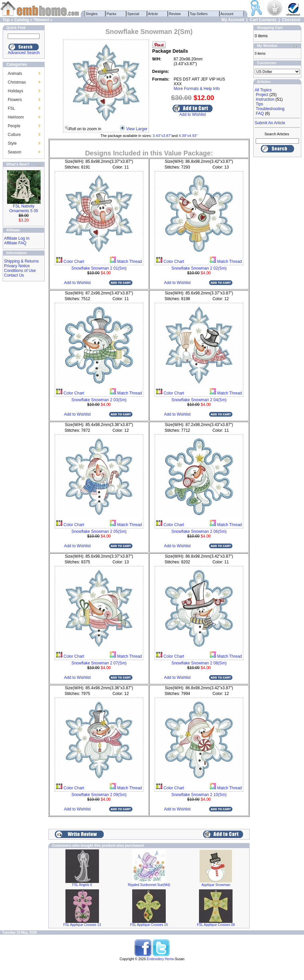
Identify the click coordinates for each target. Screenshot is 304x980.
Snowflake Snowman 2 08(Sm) (199, 663)
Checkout (291, 20)
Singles (92, 14)
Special (133, 14)
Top (6, 20)
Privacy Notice (17, 266)
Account (227, 14)
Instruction (265, 99)
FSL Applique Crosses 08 (216, 925)
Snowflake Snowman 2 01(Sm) (99, 268)
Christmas (17, 82)
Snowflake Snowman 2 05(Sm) (99, 531)
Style (12, 143)
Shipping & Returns (21, 261)
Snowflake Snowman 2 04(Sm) (199, 400)
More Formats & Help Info (197, 89)
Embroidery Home (160, 959)
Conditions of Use (20, 271)
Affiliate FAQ (15, 243)
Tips (259, 104)
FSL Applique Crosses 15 (149, 925)
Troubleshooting (270, 109)
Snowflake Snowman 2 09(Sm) (99, 795)
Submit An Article (270, 123)
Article (153, 14)
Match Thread (129, 262)
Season (15, 152)
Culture (14, 135)
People (14, 126)
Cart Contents (263, 20)
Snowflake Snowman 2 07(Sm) (99, 663)
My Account (233, 20)
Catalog (21, 20)
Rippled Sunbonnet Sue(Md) (149, 885)
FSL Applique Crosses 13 (82, 925)
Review (175, 14)
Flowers (15, 100)
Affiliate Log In (17, 238)
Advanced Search (24, 53)
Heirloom (16, 117)
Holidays (15, 91)
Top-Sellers (199, 14)
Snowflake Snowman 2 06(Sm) (199, 531)
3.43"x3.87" (162, 136)
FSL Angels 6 (82, 885)
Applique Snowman (216, 885)
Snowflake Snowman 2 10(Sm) (199, 795)
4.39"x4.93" (188, 136)
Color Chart (73, 262)
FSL (11, 108)
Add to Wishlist (192, 114)
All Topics (263, 90)
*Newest (41, 20)
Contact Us (14, 275)
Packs (112, 14)
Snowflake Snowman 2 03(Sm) (99, 400)
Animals (15, 74)
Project (262, 95)
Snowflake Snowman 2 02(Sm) (199, 268)
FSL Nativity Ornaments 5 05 (23, 208)
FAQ (260, 113)
